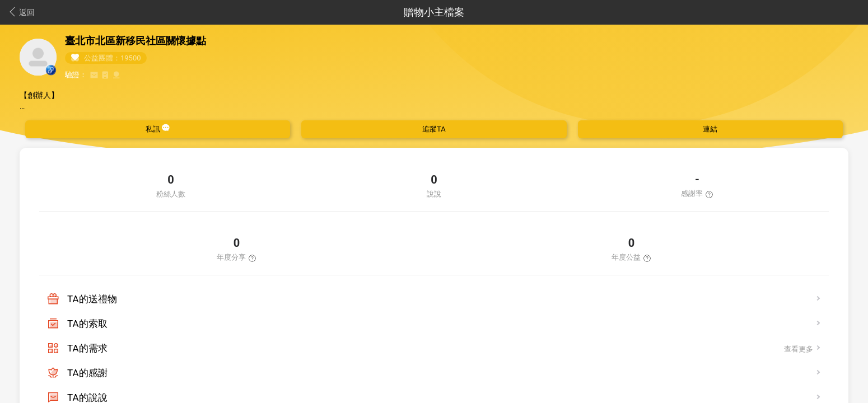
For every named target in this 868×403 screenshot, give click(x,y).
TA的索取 (87, 324)
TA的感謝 (87, 373)
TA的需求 (87, 348)
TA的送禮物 (92, 299)
